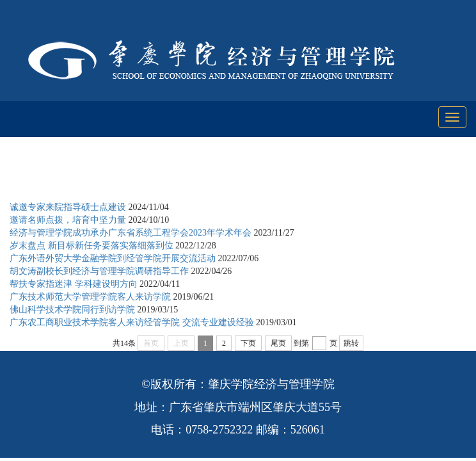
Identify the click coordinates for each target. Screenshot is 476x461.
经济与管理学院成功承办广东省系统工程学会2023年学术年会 (131, 233)
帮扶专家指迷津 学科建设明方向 (74, 284)
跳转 (351, 343)
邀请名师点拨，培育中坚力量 (68, 220)
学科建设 (197, 175)
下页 (248, 343)
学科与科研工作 (133, 175)
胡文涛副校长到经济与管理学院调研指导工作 (99, 271)
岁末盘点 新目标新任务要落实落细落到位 (91, 246)
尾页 (278, 343)
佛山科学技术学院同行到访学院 (72, 310)
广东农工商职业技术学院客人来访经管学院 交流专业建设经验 (132, 322)
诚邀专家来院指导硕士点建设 (68, 207)
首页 (78, 175)
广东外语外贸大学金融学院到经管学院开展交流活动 (113, 258)
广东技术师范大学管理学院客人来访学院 (90, 297)
